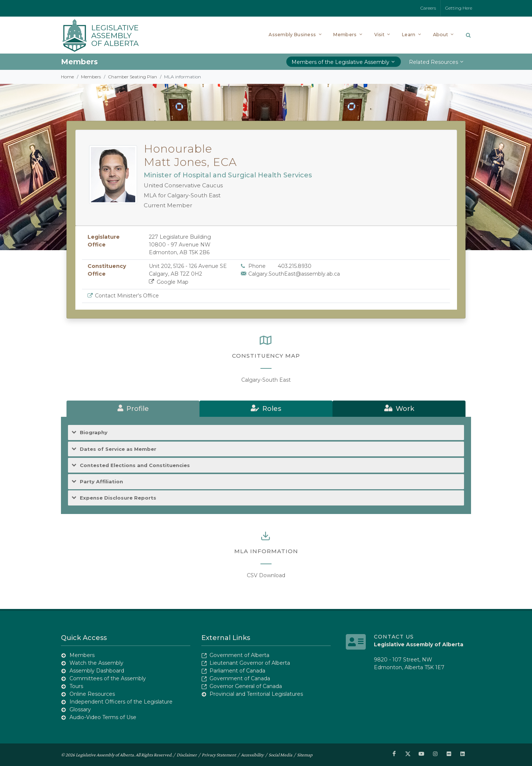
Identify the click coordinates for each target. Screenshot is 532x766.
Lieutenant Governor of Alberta (250, 663)
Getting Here (459, 8)
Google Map (169, 282)
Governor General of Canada (246, 686)
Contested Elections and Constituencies (135, 465)
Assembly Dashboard (97, 671)
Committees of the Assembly (108, 678)
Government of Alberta (239, 655)
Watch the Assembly (96, 663)
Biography (94, 433)
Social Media (280, 755)
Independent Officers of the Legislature (121, 702)
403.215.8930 (295, 266)
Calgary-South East (266, 380)
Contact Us (394, 637)
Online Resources (92, 694)
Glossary (80, 709)
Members (91, 77)
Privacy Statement (219, 755)
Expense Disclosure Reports (118, 498)
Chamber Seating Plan (132, 77)
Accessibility (252, 755)
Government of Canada (240, 678)
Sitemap (305, 755)
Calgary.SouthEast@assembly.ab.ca (294, 274)
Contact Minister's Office (127, 296)
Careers (428, 8)
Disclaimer (187, 755)
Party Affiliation (101, 482)
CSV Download (266, 575)
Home (67, 77)
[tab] (133, 409)
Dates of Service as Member (118, 449)
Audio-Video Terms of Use (103, 717)
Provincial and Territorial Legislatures (256, 694)
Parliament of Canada (237, 671)
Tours (76, 686)
